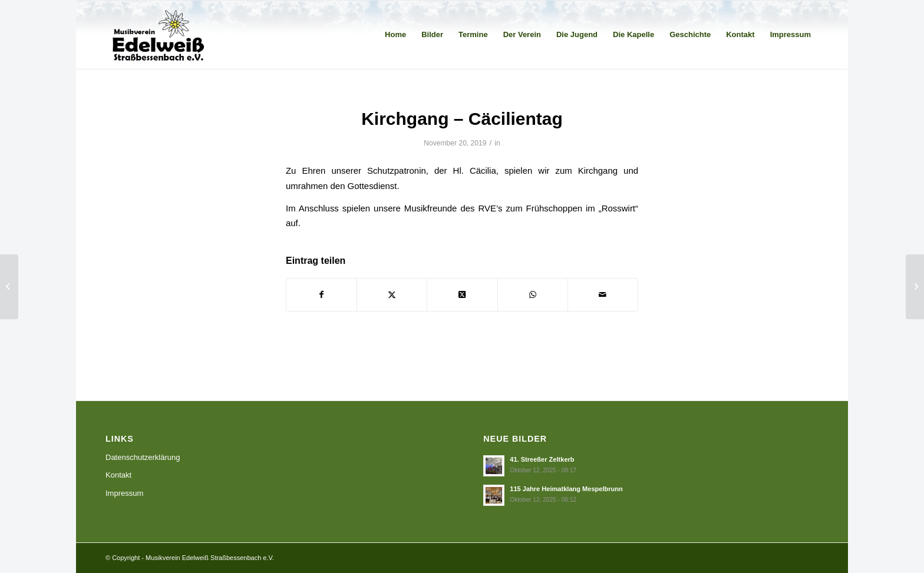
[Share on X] (462, 295)
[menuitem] (395, 35)
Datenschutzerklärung (143, 457)
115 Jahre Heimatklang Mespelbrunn (566, 489)
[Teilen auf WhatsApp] (533, 295)
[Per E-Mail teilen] (603, 295)
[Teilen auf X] (392, 295)
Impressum (124, 493)
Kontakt (118, 475)
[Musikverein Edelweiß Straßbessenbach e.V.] (159, 35)
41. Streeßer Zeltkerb (542, 459)
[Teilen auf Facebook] (321, 295)
